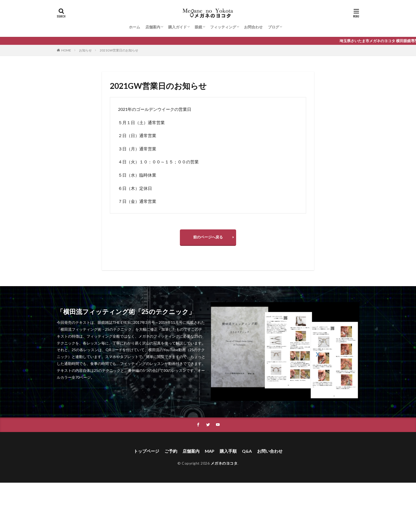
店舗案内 (153, 27)
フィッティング (223, 27)
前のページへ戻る (208, 237)
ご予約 (171, 451)
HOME (66, 50)
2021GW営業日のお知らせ (119, 50)
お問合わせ (253, 27)
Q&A (247, 451)
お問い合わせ (270, 451)
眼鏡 (198, 27)
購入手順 (228, 451)
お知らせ (85, 50)
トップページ (146, 451)
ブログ (274, 27)
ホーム (135, 27)
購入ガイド (177, 27)
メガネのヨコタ (224, 463)
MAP (210, 451)
